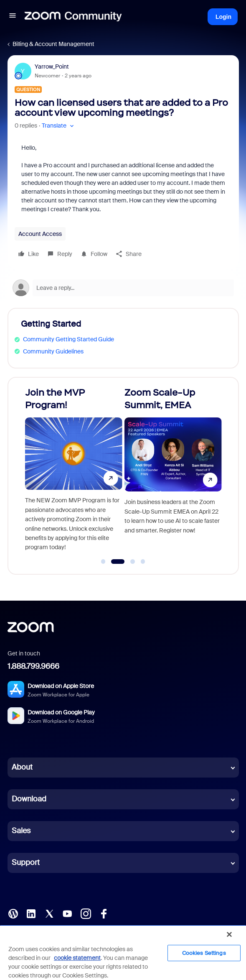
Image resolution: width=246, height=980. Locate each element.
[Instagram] (86, 913)
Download (29, 799)
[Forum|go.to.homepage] (73, 17)
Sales (21, 831)
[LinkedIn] (31, 913)
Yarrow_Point (52, 67)
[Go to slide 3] (133, 562)
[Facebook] (104, 913)
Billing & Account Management (53, 44)
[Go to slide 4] (143, 562)
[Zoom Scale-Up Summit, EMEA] (173, 472)
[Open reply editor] (123, 288)
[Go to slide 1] (103, 562)
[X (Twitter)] (49, 913)
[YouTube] (67, 913)
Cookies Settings (204, 953)
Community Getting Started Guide (68, 339)
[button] (13, 17)
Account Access (40, 234)
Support (26, 862)
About (22, 767)
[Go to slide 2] (118, 562)
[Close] (229, 934)
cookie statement (77, 958)
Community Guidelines (53, 351)
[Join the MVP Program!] (74, 472)
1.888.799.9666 (33, 666)
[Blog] (13, 913)
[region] (123, 952)
